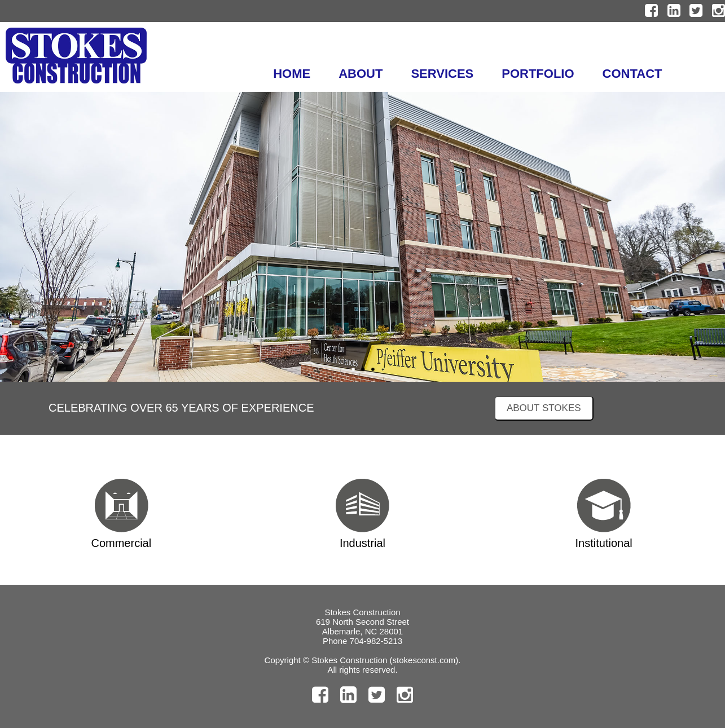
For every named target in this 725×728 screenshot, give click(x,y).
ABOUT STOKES (544, 408)
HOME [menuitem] (292, 74)
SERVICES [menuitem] (442, 74)
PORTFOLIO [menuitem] (538, 74)
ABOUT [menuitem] (361, 74)
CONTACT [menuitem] (632, 74)
